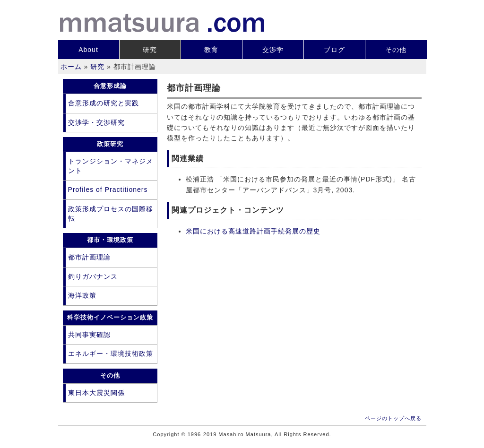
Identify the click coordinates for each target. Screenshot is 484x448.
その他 (396, 50)
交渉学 (273, 50)
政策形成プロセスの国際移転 (111, 214)
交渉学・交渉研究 (96, 122)
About (88, 50)
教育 (211, 50)
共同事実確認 (89, 335)
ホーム (71, 67)
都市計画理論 (89, 257)
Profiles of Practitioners (108, 190)
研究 (150, 50)
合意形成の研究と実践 (104, 103)
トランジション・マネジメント (111, 166)
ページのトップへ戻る (393, 418)
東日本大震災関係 (96, 393)
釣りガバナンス (93, 276)
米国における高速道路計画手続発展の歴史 (253, 231)
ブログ (334, 50)
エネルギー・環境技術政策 (111, 353)
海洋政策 (82, 295)
